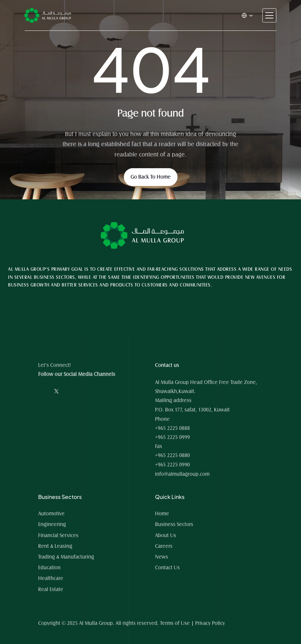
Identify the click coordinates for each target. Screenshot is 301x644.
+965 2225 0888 (172, 428)
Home (163, 514)
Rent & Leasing (55, 546)
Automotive (51, 514)
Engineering (52, 524)
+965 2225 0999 (172, 437)
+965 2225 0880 (172, 455)
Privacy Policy (210, 623)
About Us (166, 535)
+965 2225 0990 (172, 465)
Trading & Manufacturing (66, 557)
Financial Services (58, 535)
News (162, 557)
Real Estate (51, 589)
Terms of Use (175, 623)
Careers (164, 546)
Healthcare (51, 578)
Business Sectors (174, 524)
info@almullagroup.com (182, 474)
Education (49, 568)
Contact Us (167, 568)
